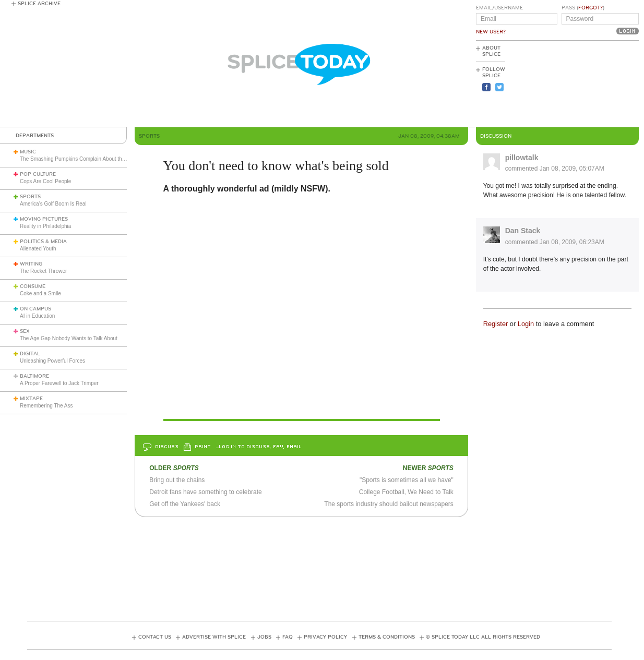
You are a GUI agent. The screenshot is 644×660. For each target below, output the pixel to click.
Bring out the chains (177, 480)
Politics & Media (43, 242)
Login (526, 324)
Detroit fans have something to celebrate (205, 492)
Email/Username (499, 8)
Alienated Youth (38, 249)
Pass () (583, 8)
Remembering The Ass (46, 406)
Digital (30, 354)
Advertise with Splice (214, 637)
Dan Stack (523, 231)
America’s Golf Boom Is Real (53, 204)
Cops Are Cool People (45, 181)
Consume (33, 286)
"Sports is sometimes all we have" (407, 480)
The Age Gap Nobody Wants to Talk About (69, 338)
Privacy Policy (325, 637)
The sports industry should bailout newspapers (389, 504)
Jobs (264, 637)
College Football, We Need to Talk (406, 492)
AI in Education (37, 316)
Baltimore (34, 376)
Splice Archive (39, 4)
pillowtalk (522, 158)
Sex (25, 331)
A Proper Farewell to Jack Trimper (59, 383)
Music (28, 152)
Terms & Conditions (387, 637)
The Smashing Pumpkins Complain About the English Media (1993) (98, 159)
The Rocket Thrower (43, 271)
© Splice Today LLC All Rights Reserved (483, 637)
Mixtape (31, 399)
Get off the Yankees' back (185, 504)
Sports (30, 197)
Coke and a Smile (40, 293)
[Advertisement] (592, 84)
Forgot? (591, 8)
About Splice (491, 51)
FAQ (288, 637)
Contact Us (155, 637)
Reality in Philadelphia (45, 226)
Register (496, 324)
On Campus (35, 309)
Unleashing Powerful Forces (52, 361)
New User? (491, 32)
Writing (31, 264)
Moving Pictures (44, 219)
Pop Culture (38, 174)
